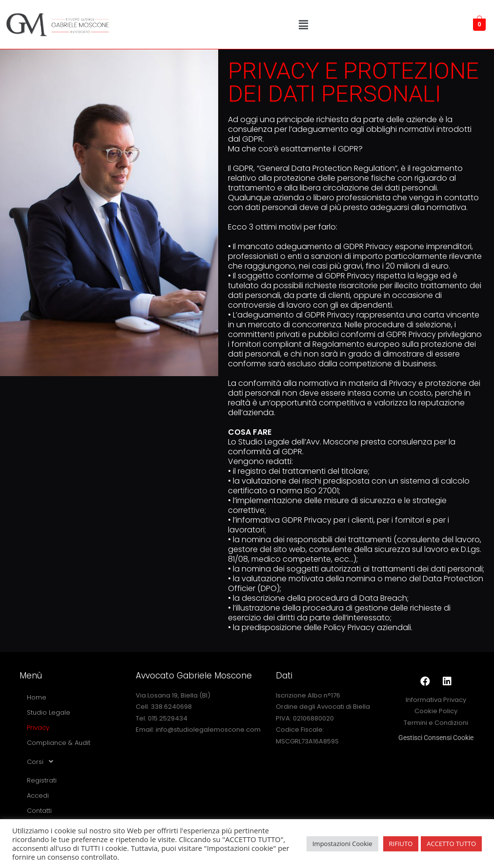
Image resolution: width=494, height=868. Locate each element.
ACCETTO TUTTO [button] (451, 844)
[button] (304, 24)
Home (37, 697)
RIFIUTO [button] (401, 844)
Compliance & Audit (59, 743)
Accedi (38, 795)
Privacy (38, 728)
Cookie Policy (436, 711)
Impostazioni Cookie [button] (342, 844)
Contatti (39, 811)
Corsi (43, 762)
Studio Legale (49, 712)
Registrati (42, 780)
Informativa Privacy (436, 700)
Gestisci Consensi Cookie (436, 738)
